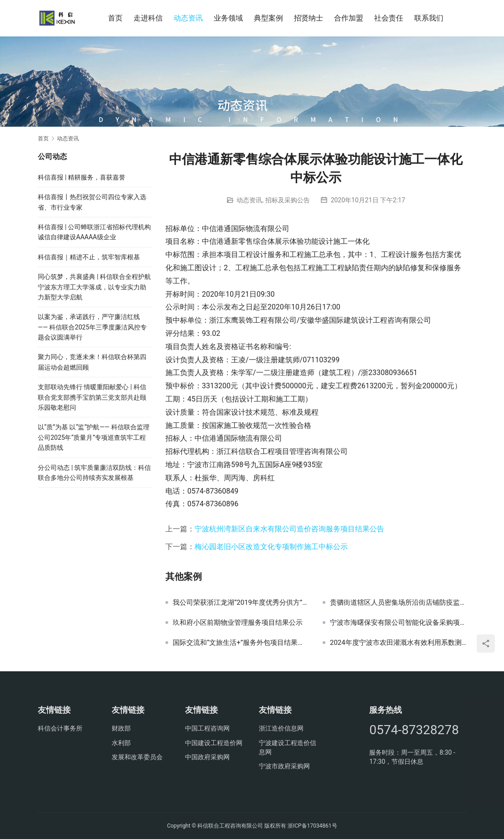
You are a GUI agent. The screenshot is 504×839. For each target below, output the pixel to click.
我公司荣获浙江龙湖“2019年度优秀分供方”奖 (241, 602)
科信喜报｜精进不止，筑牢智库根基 (89, 257)
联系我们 (429, 18)
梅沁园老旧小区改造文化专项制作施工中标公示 (271, 547)
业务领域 (228, 18)
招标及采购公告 (288, 200)
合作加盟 (349, 18)
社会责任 (389, 18)
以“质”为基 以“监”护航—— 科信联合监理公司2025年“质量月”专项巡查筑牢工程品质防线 (94, 437)
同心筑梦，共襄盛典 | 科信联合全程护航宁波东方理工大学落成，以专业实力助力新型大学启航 (94, 287)
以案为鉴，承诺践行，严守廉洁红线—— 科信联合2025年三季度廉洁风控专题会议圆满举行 (92, 327)
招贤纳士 (309, 18)
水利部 (121, 743)
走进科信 (148, 18)
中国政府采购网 (207, 757)
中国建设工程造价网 (214, 743)
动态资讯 (188, 18)
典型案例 (268, 18)
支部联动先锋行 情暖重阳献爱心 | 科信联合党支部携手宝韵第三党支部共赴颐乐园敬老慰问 (92, 397)
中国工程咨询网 (207, 728)
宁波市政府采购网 (284, 766)
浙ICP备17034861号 (312, 826)
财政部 (121, 728)
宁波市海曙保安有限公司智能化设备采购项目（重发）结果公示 (398, 623)
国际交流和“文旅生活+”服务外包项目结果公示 (241, 643)
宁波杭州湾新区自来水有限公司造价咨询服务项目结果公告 (289, 529)
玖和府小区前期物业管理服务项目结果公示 (238, 623)
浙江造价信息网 (281, 728)
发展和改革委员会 (137, 757)
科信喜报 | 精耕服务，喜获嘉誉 (82, 177)
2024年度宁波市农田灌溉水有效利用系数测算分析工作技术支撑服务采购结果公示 (398, 643)
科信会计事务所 (60, 728)
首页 (115, 18)
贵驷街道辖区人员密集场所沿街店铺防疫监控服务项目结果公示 (398, 602)
